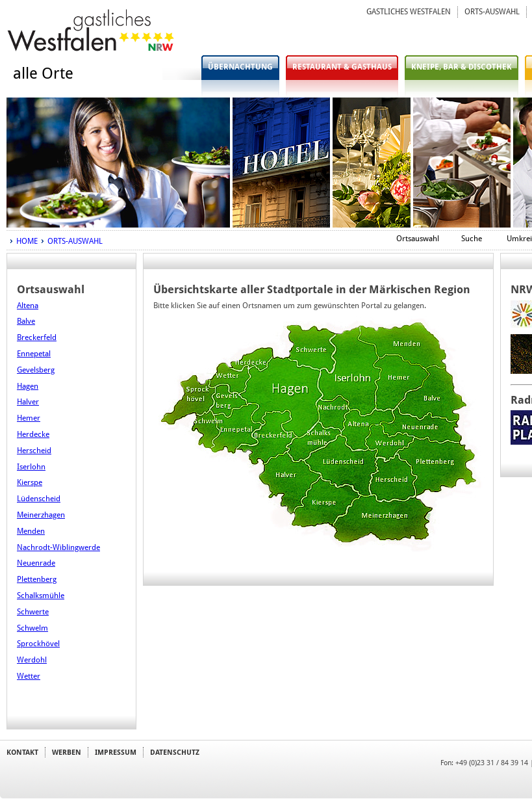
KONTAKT (22, 752)
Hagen (28, 386)
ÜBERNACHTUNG (240, 67)
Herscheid (34, 451)
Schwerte (33, 612)
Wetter (29, 676)
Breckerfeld (37, 337)
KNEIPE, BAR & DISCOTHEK (462, 67)
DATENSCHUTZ (175, 752)
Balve (26, 321)
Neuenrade (36, 563)
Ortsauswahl (418, 239)
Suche (472, 239)
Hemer (29, 418)
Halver (28, 402)
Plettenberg (37, 579)
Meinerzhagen (41, 515)
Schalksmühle (41, 596)
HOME (27, 241)
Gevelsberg (36, 370)
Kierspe (30, 482)
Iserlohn (31, 467)
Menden (31, 531)
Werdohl (32, 660)
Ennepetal (34, 354)
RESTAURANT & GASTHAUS (342, 67)
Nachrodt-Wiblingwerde (58, 547)
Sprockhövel (38, 644)
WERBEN (67, 752)
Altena (28, 306)
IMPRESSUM (116, 752)
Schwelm (32, 628)
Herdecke (33, 434)
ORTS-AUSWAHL (492, 12)
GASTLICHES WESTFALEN (409, 12)
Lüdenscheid (39, 499)
